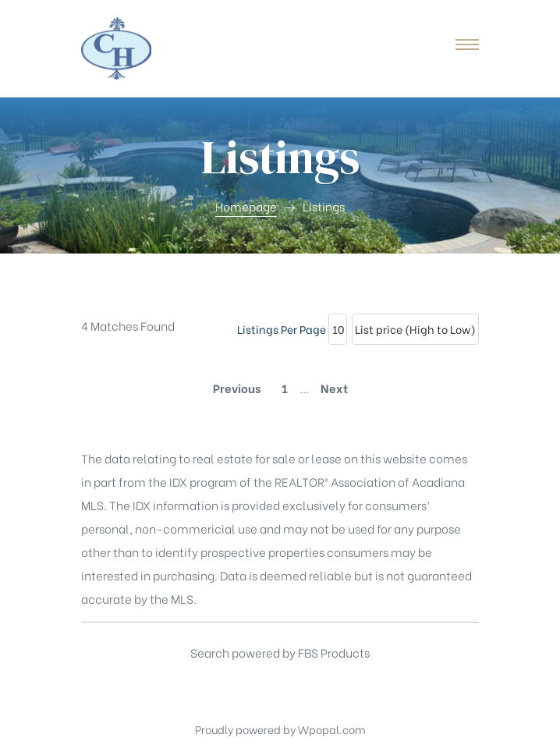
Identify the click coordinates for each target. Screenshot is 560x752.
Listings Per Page (282, 329)
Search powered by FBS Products (280, 652)
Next (334, 388)
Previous (237, 388)
